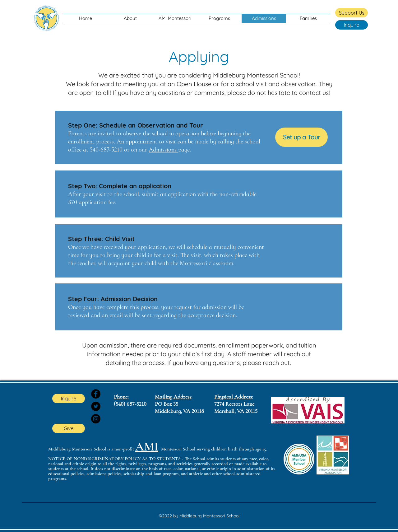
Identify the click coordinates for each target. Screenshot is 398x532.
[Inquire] (352, 25)
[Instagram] (96, 419)
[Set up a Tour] (301, 137)
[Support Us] (352, 13)
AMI (147, 447)
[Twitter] (96, 406)
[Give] (69, 428)
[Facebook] (96, 394)
